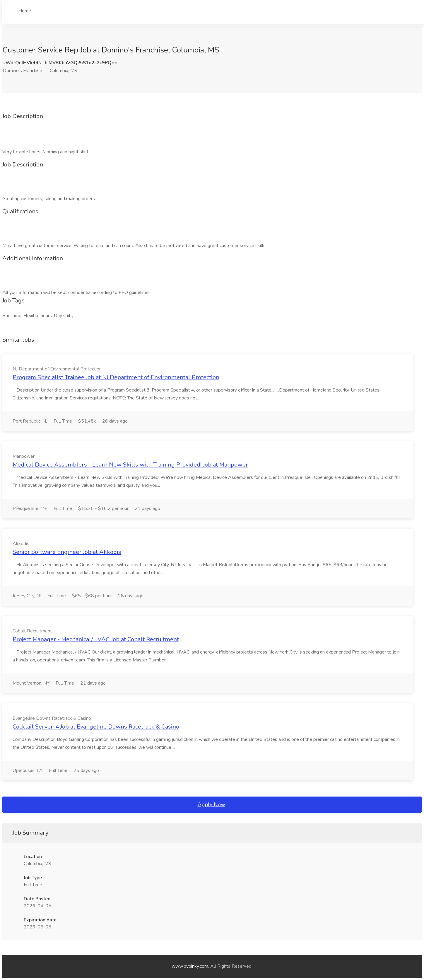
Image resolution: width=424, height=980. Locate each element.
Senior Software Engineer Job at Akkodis (67, 552)
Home (25, 11)
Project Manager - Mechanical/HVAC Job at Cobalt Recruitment (96, 639)
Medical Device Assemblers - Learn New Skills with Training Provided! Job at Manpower (130, 465)
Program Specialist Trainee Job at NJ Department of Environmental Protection (116, 377)
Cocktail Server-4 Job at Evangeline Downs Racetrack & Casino (96, 727)
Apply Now (211, 804)
